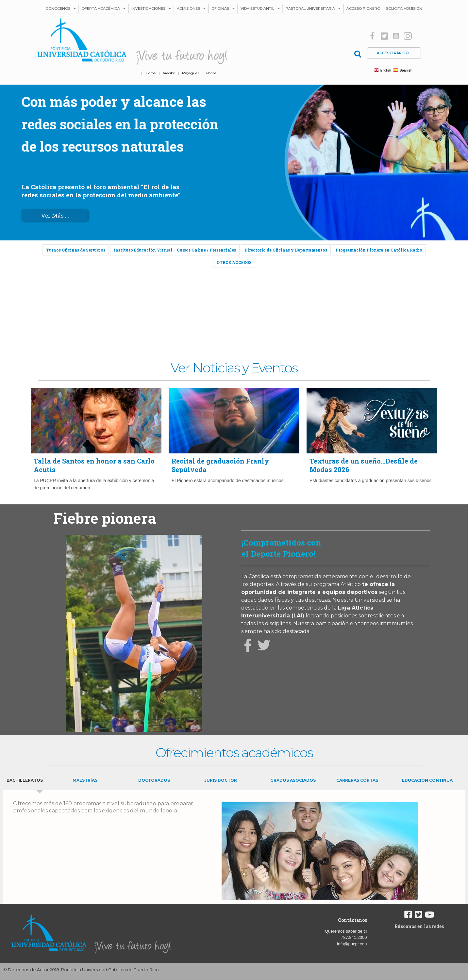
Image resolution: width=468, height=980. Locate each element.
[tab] (36, 781)
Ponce (211, 73)
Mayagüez (191, 73)
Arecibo (169, 73)
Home (151, 73)
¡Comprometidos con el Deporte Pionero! (281, 548)
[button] (372, 36)
